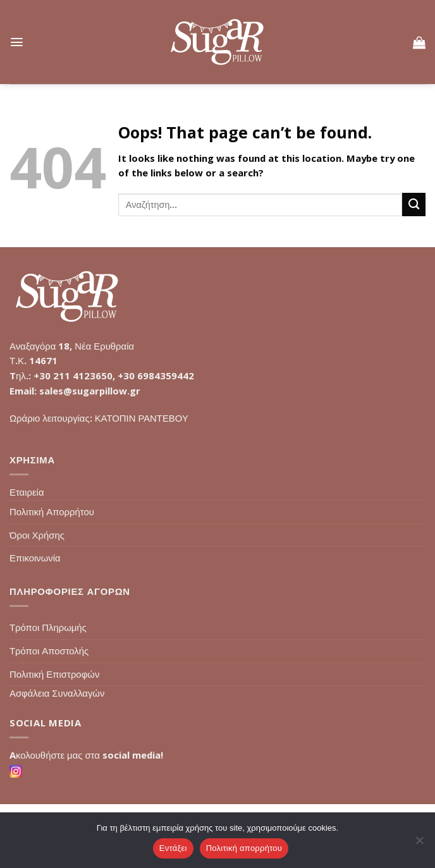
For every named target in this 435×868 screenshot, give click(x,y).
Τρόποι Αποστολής (49, 651)
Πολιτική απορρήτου (244, 848)
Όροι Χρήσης (37, 535)
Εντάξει (173, 848)
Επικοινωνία (35, 558)
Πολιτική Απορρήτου (52, 511)
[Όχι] (419, 844)
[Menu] (17, 42)
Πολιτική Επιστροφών (54, 674)
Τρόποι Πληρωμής (48, 627)
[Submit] (414, 205)
